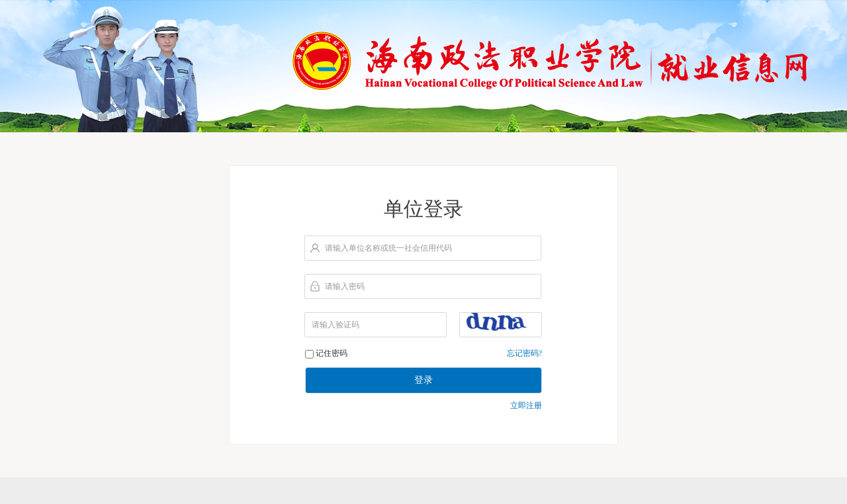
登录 (423, 380)
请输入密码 (345, 286)
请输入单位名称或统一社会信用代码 (388, 248)
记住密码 (332, 353)
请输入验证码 (335, 325)
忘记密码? (524, 353)
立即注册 (526, 405)
